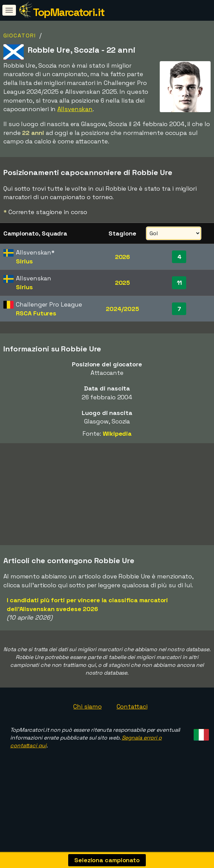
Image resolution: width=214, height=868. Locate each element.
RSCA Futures (36, 313)
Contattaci (132, 746)
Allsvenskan (75, 109)
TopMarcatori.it (69, 12)
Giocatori (20, 36)
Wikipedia (117, 433)
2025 (123, 283)
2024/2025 (122, 309)
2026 (123, 257)
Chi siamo (87, 746)
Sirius (24, 261)
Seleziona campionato (107, 860)
